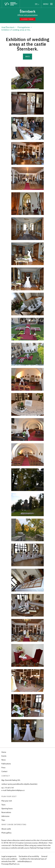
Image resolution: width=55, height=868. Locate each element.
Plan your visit (7, 801)
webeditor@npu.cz (24, 861)
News (4, 760)
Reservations (6, 812)
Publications (6, 764)
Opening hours (7, 808)
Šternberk (27, 11)
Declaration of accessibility (29, 856)
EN (37, 4)
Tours (3, 805)
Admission (5, 816)
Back (27, 56)
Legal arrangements (9, 856)
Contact (4, 771)
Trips (3, 820)
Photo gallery (6, 833)
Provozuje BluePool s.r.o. (11, 864)
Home (4, 752)
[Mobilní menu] (48, 4)
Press (3, 767)
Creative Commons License (27, 843)
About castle (6, 829)
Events (4, 756)
